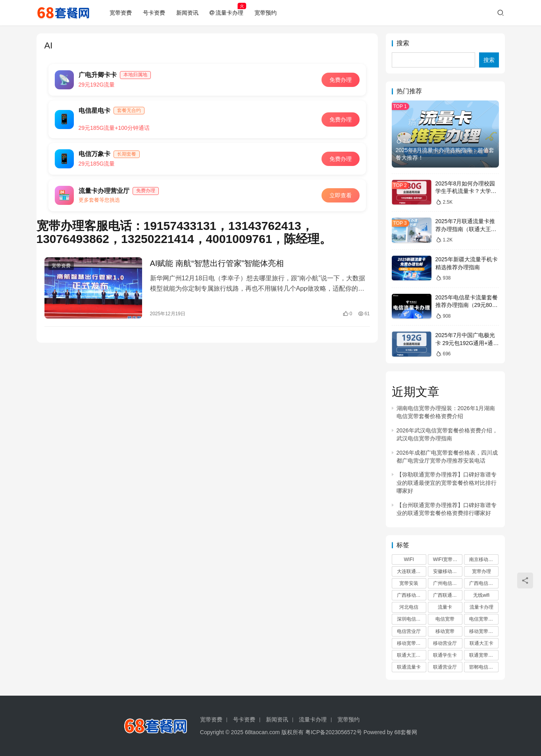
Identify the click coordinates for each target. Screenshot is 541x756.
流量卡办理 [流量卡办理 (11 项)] (481, 607)
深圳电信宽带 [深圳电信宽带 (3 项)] (411, 619)
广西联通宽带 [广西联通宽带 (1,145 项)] (447, 595)
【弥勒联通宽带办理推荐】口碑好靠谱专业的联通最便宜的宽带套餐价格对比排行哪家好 (447, 483)
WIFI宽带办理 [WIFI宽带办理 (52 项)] (448, 559)
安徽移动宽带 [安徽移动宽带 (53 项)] (447, 571)
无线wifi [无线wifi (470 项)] (481, 595)
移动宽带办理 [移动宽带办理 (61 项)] (483, 631)
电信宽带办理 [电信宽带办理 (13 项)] (483, 619)
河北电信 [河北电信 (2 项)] (409, 607)
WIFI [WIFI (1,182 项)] (409, 559)
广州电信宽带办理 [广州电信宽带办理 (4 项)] (448, 583)
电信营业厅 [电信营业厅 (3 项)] (409, 631)
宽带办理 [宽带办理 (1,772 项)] (481, 571)
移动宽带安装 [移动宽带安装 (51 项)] (411, 643)
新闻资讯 (187, 13)
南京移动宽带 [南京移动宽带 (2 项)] (483, 559)
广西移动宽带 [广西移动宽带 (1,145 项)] (411, 595)
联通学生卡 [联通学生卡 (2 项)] (445, 655)
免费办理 (341, 80)
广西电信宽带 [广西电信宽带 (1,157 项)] (483, 583)
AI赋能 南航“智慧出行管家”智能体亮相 (217, 263)
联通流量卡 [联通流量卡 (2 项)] (409, 667)
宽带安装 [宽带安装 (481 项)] (409, 583)
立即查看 (341, 195)
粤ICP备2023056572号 (334, 732)
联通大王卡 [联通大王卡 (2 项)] (481, 643)
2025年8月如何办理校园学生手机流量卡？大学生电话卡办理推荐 (466, 191)
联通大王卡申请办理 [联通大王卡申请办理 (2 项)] (412, 655)
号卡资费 (154, 13)
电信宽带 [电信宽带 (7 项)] (445, 619)
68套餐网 (406, 732)
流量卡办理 (226, 13)
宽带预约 (266, 13)
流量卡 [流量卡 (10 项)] (445, 607)
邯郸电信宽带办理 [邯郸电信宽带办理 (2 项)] (484, 667)
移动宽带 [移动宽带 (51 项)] (445, 631)
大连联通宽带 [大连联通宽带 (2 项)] (411, 571)
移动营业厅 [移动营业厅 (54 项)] (445, 643)
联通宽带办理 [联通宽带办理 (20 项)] (483, 655)
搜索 (403, 43)
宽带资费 (121, 13)
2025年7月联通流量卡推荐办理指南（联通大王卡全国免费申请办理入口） (466, 229)
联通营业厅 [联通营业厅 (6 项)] (445, 667)
